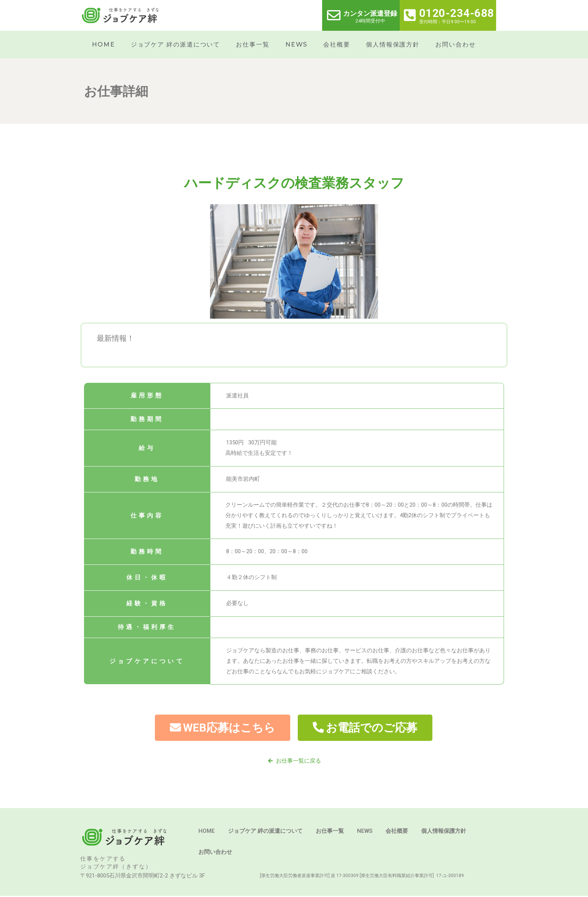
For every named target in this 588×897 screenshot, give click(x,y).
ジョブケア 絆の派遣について (176, 44)
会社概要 (337, 44)
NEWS (297, 44)
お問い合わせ (455, 44)
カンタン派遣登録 (370, 13)
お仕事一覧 (253, 44)
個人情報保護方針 (393, 44)
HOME (103, 44)
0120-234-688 (457, 13)
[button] (221, 728)
